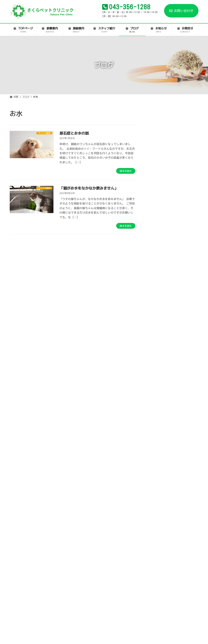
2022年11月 (156, 585)
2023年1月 (155, 571)
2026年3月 (155, 396)
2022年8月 (155, 606)
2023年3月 (155, 557)
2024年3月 (155, 494)
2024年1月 (155, 508)
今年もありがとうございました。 (182, 188)
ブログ (106, 626)
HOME (17, 626)
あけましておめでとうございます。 (182, 170)
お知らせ (127, 626)
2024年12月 (156, 473)
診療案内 (37, 626)
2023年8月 (155, 529)
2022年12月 (156, 579)
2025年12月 (156, 417)
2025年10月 (156, 431)
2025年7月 (155, 438)
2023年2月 (155, 564)
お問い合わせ (181, 11)
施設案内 (58, 626)
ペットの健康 (157, 370)
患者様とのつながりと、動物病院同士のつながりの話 (182, 131)
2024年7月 (155, 480)
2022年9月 (155, 599)
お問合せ (148, 626)
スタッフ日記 (157, 363)
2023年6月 (155, 536)
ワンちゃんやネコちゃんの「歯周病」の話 (182, 322)
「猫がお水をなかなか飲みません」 (89, 188)
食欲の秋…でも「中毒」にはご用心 (180, 255)
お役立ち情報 (157, 356)
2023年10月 (156, 522)
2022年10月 (156, 593)
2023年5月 (155, 543)
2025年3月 (155, 459)
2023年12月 (156, 515)
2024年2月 (155, 501)
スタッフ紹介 (83, 626)
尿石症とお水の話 (74, 133)
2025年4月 (155, 452)
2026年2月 (155, 403)
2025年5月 (155, 445)
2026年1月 (155, 410)
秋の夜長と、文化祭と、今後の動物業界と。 (180, 235)
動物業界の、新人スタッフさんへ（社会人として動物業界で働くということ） (182, 299)
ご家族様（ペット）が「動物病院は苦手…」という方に (182, 275)
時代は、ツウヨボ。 (180, 149)
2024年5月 (155, 487)
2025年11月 (156, 424)
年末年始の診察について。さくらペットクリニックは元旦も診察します (182, 211)
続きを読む (126, 171)
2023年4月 (155, 550)
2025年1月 (155, 466)
